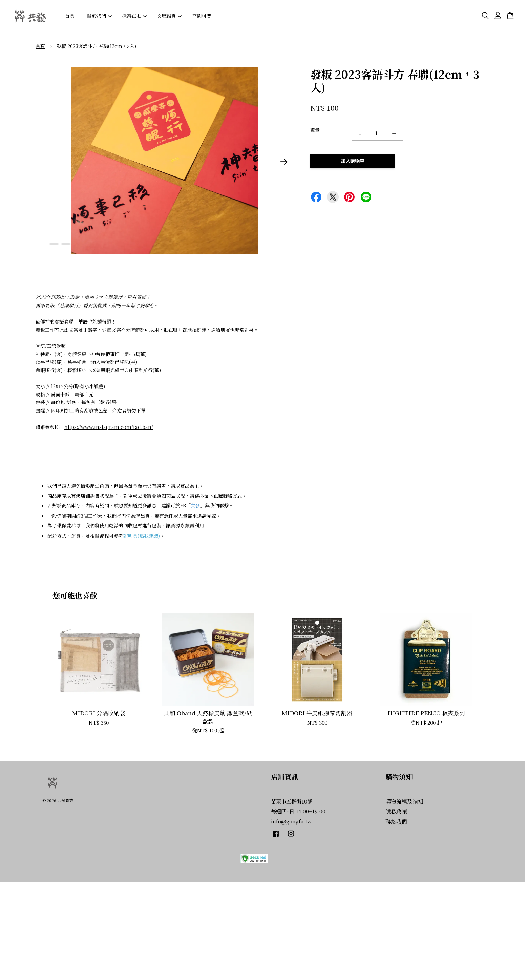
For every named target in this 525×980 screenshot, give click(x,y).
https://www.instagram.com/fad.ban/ (109, 427)
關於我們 (99, 16)
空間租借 (202, 16)
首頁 (70, 16)
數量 (315, 130)
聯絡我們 (396, 822)
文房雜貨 (169, 16)
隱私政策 (396, 811)
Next (284, 162)
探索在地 (134, 16)
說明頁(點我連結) (142, 536)
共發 (195, 505)
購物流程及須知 (404, 801)
